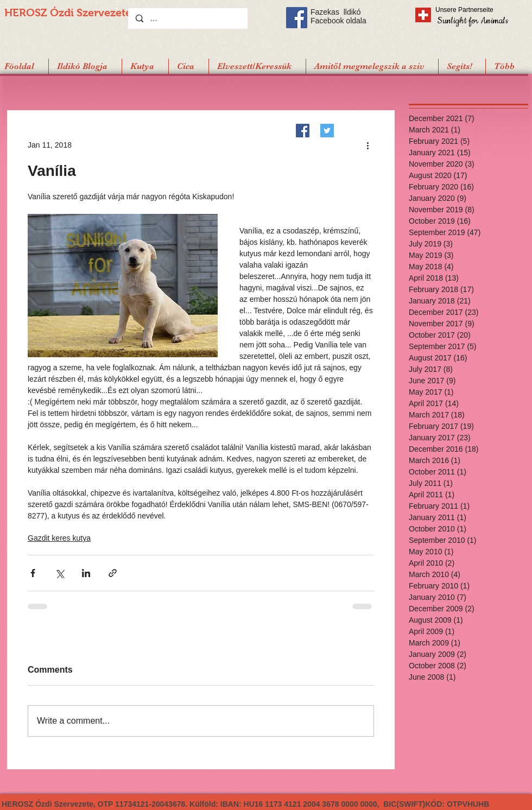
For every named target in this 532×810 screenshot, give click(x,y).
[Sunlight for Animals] (472, 20)
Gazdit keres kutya (59, 538)
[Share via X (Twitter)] (59, 573)
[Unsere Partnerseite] (479, 10)
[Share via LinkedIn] (86, 573)
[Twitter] (327, 131)
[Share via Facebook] (33, 573)
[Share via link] (113, 573)
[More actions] (368, 145)
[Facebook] (303, 131)
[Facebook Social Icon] (297, 18)
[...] (187, 18)
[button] (462, 66)
